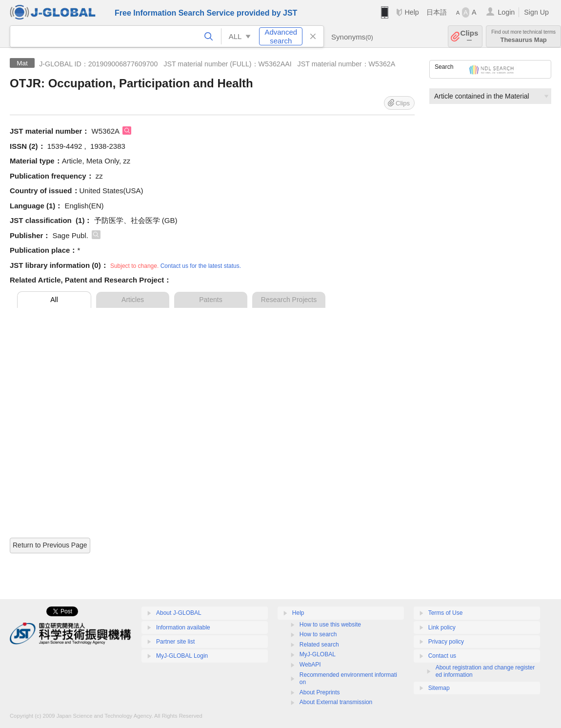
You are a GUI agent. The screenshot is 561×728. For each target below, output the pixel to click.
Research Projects (289, 300)
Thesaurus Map (523, 36)
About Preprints (320, 692)
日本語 (437, 12)
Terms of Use (446, 613)
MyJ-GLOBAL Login (182, 656)
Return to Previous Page (50, 545)
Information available (183, 627)
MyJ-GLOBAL (318, 654)
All (54, 300)
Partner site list (175, 642)
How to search (318, 634)
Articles (133, 300)
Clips (470, 36)
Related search (319, 645)
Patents (210, 300)
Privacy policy (446, 642)
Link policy (442, 627)
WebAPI (310, 665)
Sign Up (536, 12)
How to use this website (330, 625)
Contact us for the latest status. (201, 266)
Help (411, 12)
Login (506, 12)
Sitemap (439, 688)
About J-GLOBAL (179, 613)
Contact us (442, 656)
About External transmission (336, 702)
